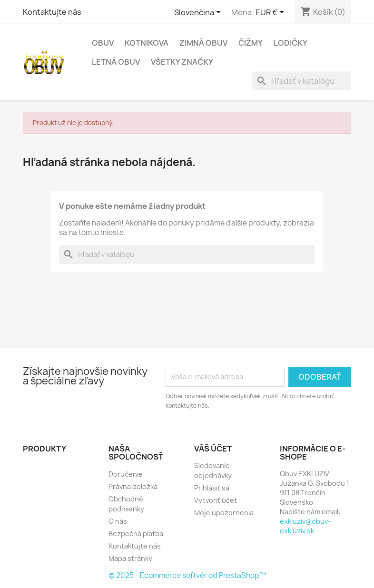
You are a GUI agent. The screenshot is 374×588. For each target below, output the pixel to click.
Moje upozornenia (224, 513)
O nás (118, 521)
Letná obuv (116, 62)
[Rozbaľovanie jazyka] (199, 13)
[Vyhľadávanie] (302, 81)
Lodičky (290, 43)
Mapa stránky (130, 558)
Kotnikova (147, 43)
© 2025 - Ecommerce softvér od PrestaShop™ (187, 575)
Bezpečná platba (136, 534)
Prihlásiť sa (212, 488)
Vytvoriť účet (216, 500)
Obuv (103, 43)
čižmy (251, 43)
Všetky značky (182, 62)
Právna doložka (133, 486)
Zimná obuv (203, 43)
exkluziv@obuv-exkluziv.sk (305, 526)
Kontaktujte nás (52, 12)
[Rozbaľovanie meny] (271, 13)
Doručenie (126, 474)
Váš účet (213, 449)
